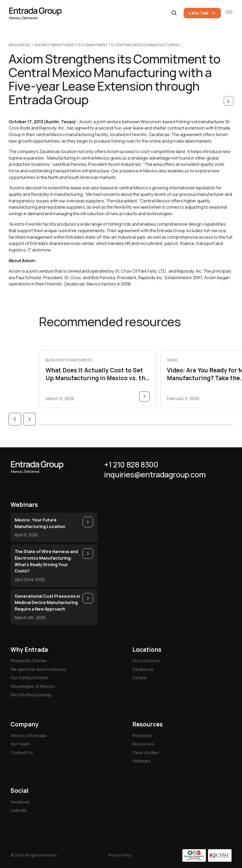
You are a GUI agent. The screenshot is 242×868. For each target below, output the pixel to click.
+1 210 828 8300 (131, 465)
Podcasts (142, 736)
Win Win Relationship (31, 695)
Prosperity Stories (29, 661)
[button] (174, 13)
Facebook (20, 802)
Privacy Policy (120, 855)
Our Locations (146, 661)
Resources (143, 744)
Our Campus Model (29, 678)
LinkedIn (19, 810)
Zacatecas (143, 669)
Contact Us (22, 753)
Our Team (20, 744)
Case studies (146, 753)
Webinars (142, 761)
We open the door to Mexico (38, 669)
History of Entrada (28, 736)
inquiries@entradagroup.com (155, 475)
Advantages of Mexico (33, 686)
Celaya (139, 678)
